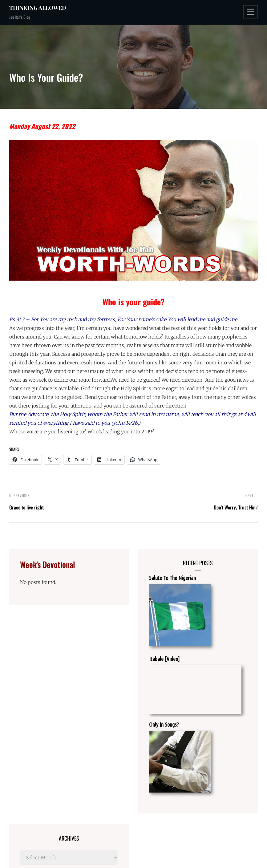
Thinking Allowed (38, 8)
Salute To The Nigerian (172, 578)
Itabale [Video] (164, 659)
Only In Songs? (164, 724)
